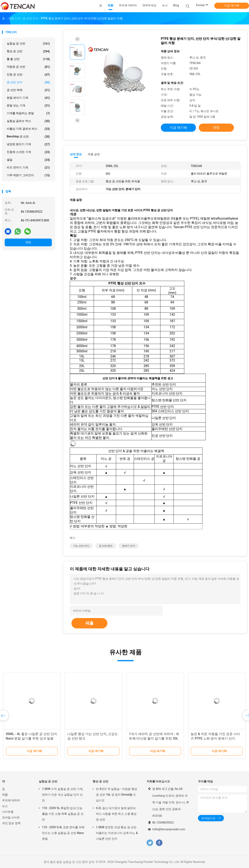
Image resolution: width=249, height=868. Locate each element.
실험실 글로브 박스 (28, 121)
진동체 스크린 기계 (28, 152)
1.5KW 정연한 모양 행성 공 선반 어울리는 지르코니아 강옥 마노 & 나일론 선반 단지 (117, 833)
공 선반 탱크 (106, 546)
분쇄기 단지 (129, 546)
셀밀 (28, 160)
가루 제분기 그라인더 (28, 175)
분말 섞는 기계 (28, 106)
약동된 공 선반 (28, 67)
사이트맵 (8, 812)
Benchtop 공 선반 (28, 137)
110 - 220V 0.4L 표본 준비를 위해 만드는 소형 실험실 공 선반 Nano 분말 (63, 833)
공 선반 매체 (28, 90)
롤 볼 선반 (28, 59)
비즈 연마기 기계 (28, 168)
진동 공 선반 (28, 75)
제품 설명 (94, 154)
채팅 (28, 242)
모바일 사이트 (11, 817)
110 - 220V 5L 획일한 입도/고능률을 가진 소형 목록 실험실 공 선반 (63, 814)
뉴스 (5, 806)
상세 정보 (76, 154)
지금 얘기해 (232, 6)
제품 (5, 795)
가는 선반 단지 (81, 546)
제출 (89, 623)
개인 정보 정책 (11, 823)
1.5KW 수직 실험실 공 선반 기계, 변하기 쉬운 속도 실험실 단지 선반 (63, 795)
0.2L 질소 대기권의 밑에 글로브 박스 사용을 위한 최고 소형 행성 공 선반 (116, 814)
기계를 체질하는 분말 (28, 113)
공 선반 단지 (28, 82)
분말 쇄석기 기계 (28, 98)
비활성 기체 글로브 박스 (28, 129)
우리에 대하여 (11, 800)
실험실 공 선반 (28, 44)
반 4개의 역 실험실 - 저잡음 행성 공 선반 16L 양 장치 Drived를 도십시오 (117, 795)
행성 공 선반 (28, 51)
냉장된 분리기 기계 (28, 144)
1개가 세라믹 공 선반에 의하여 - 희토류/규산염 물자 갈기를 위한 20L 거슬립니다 (154, 738)
